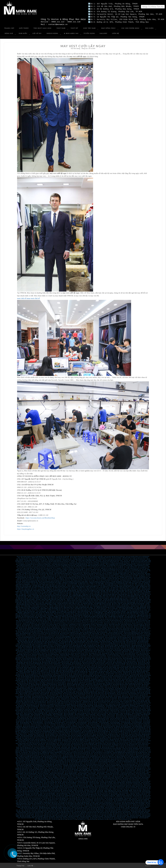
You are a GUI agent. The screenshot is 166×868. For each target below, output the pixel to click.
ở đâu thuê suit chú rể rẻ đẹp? (40, 777)
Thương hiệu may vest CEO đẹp (130, 673)
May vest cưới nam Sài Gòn (134, 717)
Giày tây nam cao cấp (62, 676)
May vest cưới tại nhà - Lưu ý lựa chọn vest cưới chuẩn (58, 556)
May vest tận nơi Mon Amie (115, 624)
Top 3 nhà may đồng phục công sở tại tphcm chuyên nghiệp (75, 581)
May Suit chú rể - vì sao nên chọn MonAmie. (126, 771)
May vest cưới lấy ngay (97, 659)
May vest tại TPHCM (32, 686)
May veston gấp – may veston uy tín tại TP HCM (134, 798)
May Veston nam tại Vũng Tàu (133, 814)
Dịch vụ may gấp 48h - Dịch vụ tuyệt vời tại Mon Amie (126, 567)
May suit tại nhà (24, 686)
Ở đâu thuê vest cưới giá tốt (25, 759)
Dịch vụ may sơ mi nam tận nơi (103, 622)
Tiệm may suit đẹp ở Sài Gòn (35, 752)
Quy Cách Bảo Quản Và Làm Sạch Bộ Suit (116, 565)
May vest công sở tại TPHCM (30, 667)
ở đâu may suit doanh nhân (64, 653)
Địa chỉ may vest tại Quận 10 (60, 682)
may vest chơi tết (108, 650)
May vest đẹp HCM (59, 710)
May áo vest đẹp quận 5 (58, 714)
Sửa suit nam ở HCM (122, 699)
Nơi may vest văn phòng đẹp (82, 649)
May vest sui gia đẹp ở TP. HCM (123, 756)
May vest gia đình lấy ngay (27, 642)
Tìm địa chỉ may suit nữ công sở (113, 773)
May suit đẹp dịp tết (72, 650)
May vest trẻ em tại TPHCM (131, 788)
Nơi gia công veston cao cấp (33, 705)
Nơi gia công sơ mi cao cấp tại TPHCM (117, 704)
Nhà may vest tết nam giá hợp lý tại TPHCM (31, 658)
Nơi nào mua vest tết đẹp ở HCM (115, 628)
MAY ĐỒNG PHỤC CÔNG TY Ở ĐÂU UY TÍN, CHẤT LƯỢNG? (91, 584)
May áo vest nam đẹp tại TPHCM (140, 701)
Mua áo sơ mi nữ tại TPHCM (54, 791)
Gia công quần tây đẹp (81, 704)
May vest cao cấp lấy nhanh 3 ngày (64, 667)
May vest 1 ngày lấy (131, 646)
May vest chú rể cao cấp (25, 661)
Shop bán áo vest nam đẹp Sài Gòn (70, 721)
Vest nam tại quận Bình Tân (107, 818)
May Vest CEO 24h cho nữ (137, 623)
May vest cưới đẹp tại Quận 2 (71, 773)
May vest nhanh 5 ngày (77, 640)
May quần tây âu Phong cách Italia (133, 782)
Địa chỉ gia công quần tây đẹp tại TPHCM (130, 750)
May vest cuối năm (88, 659)
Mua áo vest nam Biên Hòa (88, 731)
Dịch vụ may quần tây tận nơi (43, 622)
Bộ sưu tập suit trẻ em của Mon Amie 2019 (115, 683)
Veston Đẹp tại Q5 (78, 808)
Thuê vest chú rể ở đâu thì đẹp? (91, 789)
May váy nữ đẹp (103, 784)
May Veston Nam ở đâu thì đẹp (62, 764)
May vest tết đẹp (96, 633)
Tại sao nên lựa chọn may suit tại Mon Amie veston (51, 755)
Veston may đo (113, 671)
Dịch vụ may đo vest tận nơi (52, 624)
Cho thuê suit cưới (66, 666)
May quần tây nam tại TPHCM (77, 680)
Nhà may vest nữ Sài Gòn (103, 739)
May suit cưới (109, 662)
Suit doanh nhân (129, 738)
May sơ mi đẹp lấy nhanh (27, 646)
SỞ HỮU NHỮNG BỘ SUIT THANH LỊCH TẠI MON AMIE (31, 614)
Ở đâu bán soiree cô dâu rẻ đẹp (132, 776)
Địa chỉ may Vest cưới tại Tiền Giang (129, 765)
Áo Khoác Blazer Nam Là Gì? (112, 806)
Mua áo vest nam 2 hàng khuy (38, 746)
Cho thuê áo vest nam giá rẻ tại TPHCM (35, 812)
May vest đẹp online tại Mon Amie (54, 628)
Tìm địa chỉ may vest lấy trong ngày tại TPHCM (133, 633)
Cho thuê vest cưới (47, 678)
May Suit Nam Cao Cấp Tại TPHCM (39, 781)
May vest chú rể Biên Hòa (114, 733)
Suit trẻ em (126, 777)
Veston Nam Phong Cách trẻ (133, 816)
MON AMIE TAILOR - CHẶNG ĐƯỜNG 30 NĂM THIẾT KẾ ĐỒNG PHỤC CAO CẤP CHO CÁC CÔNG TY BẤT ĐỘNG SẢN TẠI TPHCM (59, 608)
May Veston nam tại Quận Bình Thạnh (77, 815)
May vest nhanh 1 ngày (53, 670)
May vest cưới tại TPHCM (68, 659)
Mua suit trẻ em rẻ (63, 777)
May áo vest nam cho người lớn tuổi (76, 735)
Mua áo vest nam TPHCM (65, 743)
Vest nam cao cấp (140, 692)
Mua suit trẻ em (71, 777)
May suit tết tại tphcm (117, 650)
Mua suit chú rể (119, 778)
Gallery (103, 33)
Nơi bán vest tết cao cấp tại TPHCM (97, 629)
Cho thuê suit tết (79, 652)
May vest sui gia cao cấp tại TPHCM (103, 631)
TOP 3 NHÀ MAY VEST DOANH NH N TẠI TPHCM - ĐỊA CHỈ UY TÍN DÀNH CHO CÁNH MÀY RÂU (83, 618)
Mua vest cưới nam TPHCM (42, 738)
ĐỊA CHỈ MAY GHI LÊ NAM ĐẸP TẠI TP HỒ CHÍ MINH (39, 803)
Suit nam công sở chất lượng (62, 774)
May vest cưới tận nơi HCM (43, 686)
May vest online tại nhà (143, 620)
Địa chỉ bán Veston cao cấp (24, 761)
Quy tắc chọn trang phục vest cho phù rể (84, 568)
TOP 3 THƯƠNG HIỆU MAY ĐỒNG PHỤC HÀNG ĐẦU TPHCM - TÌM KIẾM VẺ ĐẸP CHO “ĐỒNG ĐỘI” (102, 616)
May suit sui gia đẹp (26, 778)
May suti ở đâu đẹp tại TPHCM (26, 737)
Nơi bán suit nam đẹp (124, 780)
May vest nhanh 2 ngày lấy (112, 640)
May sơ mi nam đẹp (45, 692)
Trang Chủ (9, 28)
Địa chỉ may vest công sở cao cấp (28, 665)
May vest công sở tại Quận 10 (86, 682)
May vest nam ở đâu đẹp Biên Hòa (50, 730)
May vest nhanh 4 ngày (88, 640)
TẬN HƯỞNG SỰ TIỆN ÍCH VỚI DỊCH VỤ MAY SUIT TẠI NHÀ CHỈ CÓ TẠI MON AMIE (65, 605)
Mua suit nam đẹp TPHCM (93, 738)
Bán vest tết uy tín (85, 629)
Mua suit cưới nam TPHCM (95, 716)
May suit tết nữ (54, 662)
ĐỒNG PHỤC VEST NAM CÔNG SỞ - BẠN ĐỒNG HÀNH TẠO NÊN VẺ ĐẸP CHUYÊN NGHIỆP (71, 597)
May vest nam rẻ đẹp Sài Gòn (37, 723)
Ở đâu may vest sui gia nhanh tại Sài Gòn (112, 635)
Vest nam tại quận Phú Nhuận (83, 818)
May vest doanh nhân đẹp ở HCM (70, 671)
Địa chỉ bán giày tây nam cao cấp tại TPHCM (30, 676)
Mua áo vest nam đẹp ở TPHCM (30, 744)
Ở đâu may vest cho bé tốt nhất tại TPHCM (31, 632)
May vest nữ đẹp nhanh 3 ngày (79, 667)
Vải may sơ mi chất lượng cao (134, 706)
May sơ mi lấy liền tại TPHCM (39, 646)
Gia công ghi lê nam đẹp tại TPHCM (48, 751)
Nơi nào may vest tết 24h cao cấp (52, 633)
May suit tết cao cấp (44, 652)
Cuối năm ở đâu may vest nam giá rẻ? (82, 665)
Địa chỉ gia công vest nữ (138, 703)
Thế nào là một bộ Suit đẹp (75, 794)
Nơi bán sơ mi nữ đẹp (68, 790)
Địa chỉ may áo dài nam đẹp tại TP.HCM (58, 806)
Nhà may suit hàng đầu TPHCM (134, 716)
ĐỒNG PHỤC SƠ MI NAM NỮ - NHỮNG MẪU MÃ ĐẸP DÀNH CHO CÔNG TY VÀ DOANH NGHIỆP (117, 598)
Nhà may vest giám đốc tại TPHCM (60, 675)
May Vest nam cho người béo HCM (57, 720)
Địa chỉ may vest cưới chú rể (80, 746)
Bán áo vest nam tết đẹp (141, 628)
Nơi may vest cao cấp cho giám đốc (124, 678)
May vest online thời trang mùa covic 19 (116, 620)
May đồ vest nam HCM (84, 718)
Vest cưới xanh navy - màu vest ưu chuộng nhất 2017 (40, 771)
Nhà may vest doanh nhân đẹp (46, 675)
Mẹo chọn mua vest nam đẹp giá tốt (48, 793)
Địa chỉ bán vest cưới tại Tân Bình (36, 769)
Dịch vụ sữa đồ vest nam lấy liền (114, 703)
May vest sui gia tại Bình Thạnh (110, 639)
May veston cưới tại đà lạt (82, 767)
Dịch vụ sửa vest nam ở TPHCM (102, 697)
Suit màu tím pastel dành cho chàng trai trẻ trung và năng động (38, 563)
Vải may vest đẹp (127, 708)
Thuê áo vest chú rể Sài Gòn (84, 712)
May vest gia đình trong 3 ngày (27, 641)
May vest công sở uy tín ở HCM (139, 666)
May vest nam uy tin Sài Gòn (94, 723)
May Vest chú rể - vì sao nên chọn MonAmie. (104, 801)
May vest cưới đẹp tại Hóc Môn (115, 768)
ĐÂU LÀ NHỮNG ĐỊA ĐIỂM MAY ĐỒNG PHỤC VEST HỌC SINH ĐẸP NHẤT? (85, 595)
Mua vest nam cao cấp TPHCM (39, 743)
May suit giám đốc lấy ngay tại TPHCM (132, 649)
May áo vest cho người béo (101, 737)
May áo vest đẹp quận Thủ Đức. (41, 713)
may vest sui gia (94, 808)
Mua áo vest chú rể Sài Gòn (109, 717)
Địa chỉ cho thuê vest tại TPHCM (103, 701)
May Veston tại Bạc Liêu (74, 764)
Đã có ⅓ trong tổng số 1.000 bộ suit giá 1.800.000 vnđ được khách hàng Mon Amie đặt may (50, 561)
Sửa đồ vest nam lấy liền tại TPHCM (125, 697)
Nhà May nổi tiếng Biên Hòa (36, 733)
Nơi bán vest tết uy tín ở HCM (129, 628)
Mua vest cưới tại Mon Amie (43, 760)
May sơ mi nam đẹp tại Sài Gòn (138, 740)
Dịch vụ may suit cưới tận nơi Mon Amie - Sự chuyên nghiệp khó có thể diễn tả (87, 556)
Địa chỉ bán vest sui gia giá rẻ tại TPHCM (44, 645)
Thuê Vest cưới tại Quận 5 (103, 763)
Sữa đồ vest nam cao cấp (88, 703)
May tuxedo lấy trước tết (142, 661)
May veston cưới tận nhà (36, 684)
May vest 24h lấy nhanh (38, 648)
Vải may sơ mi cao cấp (25, 708)
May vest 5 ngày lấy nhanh (89, 646)
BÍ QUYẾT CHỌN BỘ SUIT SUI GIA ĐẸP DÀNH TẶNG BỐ (56, 591)
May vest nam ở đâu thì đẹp (135, 734)
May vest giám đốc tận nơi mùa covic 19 (91, 619)
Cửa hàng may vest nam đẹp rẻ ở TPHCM (133, 720)
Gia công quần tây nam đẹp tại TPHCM (56, 704)
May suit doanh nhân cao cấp (25, 743)
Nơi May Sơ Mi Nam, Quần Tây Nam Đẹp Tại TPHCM (82, 793)
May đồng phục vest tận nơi (102, 624)
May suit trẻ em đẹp (119, 777)
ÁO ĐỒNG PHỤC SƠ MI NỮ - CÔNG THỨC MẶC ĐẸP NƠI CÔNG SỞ (101, 601)
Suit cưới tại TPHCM (116, 656)
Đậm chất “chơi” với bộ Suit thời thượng (92, 577)
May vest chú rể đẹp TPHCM (114, 737)
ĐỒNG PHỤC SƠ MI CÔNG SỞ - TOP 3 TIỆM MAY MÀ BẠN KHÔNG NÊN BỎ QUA (67, 601)
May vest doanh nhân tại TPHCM (129, 679)
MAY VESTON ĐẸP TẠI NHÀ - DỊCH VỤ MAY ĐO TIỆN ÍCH (34, 616)
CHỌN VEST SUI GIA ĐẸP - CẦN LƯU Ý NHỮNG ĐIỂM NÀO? (90, 612)
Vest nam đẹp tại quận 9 (71, 722)
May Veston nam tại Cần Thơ (92, 814)
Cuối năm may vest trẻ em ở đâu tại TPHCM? (135, 665)
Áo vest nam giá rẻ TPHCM (140, 697)
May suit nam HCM (72, 716)
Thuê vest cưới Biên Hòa (114, 730)
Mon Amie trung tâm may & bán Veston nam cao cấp (59, 761)
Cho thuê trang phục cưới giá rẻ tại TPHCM (63, 645)
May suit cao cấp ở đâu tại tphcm (52, 654)
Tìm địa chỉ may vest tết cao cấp (88, 631)
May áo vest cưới (121, 712)
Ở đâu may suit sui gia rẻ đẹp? (118, 776)
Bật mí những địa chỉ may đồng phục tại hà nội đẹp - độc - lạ (45, 577)
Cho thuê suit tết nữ (42, 666)
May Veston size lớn (39, 814)
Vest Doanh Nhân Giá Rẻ (83, 782)
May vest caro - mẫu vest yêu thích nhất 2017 (59, 797)
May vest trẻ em (69, 691)
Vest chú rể (77, 654)
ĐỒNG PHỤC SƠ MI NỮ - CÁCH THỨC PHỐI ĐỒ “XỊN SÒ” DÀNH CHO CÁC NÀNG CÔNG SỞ (38, 598)
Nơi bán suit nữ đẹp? (114, 780)
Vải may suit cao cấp (78, 708)
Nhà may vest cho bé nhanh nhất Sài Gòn (95, 637)
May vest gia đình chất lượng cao (51, 642)
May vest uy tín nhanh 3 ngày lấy (109, 667)
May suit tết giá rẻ (28, 652)
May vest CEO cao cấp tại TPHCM (25, 678)
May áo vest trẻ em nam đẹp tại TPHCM (106, 808)
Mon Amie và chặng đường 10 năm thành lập (65, 565)
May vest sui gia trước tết (33, 639)
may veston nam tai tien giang (106, 814)
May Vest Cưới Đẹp (38, 802)
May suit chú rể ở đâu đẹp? (56, 780)
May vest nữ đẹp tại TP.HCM (83, 756)
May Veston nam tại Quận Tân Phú (27, 815)
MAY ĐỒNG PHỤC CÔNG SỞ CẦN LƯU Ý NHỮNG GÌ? (65, 588)
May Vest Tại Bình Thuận (66, 814)
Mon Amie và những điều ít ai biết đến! (96, 564)
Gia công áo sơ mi (99, 751)
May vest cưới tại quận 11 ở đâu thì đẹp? (88, 772)
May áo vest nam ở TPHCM (103, 735)
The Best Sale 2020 (43, 28)
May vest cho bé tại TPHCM (38, 633)
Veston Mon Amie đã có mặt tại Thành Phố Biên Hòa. (112, 723)
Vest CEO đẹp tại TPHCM (25, 673)
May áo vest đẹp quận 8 (25, 714)
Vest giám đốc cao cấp (79, 670)
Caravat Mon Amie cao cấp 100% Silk (60, 563)
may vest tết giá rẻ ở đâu (99, 650)
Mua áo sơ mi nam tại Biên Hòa (78, 727)
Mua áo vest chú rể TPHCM (64, 737)
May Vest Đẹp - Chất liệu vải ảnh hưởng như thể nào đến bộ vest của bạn (113, 791)
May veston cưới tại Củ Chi (50, 769)
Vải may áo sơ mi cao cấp (60, 706)
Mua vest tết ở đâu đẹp (102, 628)
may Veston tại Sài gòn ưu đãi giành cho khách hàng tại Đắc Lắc (102, 767)
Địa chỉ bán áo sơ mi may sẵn (44, 691)
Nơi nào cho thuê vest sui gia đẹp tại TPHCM (136, 636)
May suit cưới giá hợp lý (77, 663)
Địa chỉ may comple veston (76, 701)
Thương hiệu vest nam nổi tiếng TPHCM (76, 688)
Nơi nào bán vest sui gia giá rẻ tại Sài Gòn (45, 637)
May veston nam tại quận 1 (98, 816)
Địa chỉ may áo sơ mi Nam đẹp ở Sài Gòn (68, 802)
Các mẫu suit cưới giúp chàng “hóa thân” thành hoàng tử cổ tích (74, 567)
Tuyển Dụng (89, 33)
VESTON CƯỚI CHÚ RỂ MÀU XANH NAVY (83, 771)
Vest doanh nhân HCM (25, 718)
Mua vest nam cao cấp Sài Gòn (85, 721)
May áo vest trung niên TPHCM (63, 744)
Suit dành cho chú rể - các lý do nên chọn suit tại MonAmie (36, 797)
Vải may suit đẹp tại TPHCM (59, 708)
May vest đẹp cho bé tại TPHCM (78, 642)
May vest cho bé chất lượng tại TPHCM (56, 644)
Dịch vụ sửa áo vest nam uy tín (104, 700)
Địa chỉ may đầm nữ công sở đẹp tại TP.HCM (75, 804)
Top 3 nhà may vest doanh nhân (144, 618)
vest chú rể (22, 298)
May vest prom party (101, 683)
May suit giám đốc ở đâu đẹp (108, 653)
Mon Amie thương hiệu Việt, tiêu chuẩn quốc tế (125, 755)
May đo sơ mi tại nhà (73, 625)
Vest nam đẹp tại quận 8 (82, 722)
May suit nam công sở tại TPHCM (120, 774)
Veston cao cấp (108, 687)
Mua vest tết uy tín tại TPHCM (74, 629)
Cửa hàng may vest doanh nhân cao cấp (68, 673)
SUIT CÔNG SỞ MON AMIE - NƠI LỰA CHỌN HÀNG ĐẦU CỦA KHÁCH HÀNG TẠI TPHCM (51, 586)
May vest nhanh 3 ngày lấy (100, 640)
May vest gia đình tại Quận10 (67, 641)
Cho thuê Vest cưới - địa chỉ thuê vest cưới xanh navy (31, 798)
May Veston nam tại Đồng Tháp (79, 814)
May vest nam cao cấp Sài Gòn (68, 723)
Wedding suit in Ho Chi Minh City (63, 709)
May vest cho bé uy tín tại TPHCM (93, 642)
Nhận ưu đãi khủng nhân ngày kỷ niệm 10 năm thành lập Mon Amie (68, 573)
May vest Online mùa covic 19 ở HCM (27, 620)
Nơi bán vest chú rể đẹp (118, 789)
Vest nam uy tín (46, 725)
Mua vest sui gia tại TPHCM (111, 637)
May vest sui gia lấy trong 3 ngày (139, 639)
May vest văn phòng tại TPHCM (107, 649)
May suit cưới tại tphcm (118, 662)
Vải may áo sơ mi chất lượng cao (32, 706)
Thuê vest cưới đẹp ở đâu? (31, 760)
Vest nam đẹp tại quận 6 (104, 722)
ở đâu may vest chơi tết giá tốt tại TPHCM (46, 657)
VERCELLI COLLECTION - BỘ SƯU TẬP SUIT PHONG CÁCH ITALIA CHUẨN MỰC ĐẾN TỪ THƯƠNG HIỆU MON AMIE (93, 585)
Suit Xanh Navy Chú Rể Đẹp (106, 782)
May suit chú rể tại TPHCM (88, 663)
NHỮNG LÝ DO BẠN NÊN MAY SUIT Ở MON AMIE (50, 618)
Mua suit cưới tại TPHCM (117, 658)
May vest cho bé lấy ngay (26, 644)
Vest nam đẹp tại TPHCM (58, 786)
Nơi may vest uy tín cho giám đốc (140, 678)
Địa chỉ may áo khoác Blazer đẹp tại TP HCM (56, 804)
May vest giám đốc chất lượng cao (66, 670)
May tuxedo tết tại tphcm (91, 661)
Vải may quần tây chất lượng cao (98, 706)
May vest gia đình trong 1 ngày (41, 641)
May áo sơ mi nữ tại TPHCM (135, 743)
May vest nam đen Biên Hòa (47, 727)
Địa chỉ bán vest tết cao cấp (112, 629)
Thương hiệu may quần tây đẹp (39, 689)
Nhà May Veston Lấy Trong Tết (26, 716)
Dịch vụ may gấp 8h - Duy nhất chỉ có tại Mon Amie (64, 568)
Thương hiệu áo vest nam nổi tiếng (68, 699)
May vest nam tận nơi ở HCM (56, 686)
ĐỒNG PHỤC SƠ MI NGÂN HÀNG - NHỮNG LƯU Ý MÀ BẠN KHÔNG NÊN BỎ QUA (77, 598)
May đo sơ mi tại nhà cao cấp (48, 625)
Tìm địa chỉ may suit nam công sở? (128, 773)
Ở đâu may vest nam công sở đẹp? (51, 788)
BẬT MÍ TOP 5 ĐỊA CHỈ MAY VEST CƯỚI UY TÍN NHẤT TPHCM (134, 614)
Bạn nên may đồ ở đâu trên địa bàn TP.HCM (52, 756)
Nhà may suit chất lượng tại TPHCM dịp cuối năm (51, 658)
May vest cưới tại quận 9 (115, 772)
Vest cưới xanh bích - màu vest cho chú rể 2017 (95, 799)
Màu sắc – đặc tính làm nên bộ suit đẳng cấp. (67, 782)
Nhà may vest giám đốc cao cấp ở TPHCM (51, 674)
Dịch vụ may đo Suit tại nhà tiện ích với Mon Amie (35, 574)
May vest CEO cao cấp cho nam (124, 623)
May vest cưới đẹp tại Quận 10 (51, 759)
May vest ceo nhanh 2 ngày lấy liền (67, 669)
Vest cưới (122, 669)
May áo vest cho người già (78, 739)
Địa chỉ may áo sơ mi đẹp (110, 692)
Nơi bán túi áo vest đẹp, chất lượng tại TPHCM (132, 748)
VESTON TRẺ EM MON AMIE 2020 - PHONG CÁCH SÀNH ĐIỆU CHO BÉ (132, 601)
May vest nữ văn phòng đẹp (41, 649)
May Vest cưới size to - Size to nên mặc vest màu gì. (68, 769)
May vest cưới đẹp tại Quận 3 (37, 759)
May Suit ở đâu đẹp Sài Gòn (75, 717)
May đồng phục (93, 819)
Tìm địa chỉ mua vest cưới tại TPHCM (127, 654)
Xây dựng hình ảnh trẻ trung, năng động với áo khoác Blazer (35, 580)
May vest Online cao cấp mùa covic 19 (98, 620)
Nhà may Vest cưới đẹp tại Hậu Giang (113, 765)
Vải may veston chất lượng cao (90, 708)
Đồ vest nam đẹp (113, 697)
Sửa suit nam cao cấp (29, 701)
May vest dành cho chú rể (42, 671)
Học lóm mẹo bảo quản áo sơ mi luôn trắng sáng (101, 752)
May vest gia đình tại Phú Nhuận (119, 641)
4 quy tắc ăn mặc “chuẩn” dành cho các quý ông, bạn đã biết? (120, 578)
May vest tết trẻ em (137, 658)
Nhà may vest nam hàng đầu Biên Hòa (44, 731)
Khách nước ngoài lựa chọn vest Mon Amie (134, 683)
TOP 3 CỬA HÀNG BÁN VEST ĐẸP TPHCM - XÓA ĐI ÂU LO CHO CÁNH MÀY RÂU (109, 615)
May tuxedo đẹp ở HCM (90, 696)
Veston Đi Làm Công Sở (94, 782)
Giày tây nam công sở (133, 676)
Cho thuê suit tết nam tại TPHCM (54, 666)
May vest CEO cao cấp (79, 678)
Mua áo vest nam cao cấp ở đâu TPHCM (128, 742)
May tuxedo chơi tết (28, 662)
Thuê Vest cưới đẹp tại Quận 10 (90, 763)
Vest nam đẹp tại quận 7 (93, 722)
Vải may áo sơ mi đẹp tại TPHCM (47, 706)
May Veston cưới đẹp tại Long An (55, 768)
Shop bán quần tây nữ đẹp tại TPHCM (26, 791)
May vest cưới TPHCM (50, 735)
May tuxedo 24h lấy (46, 662)
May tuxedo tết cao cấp (121, 661)
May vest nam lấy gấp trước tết (62, 757)
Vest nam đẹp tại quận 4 (126, 722)
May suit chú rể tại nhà (100, 663)
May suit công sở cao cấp (132, 663)
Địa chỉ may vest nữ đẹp (143, 788)
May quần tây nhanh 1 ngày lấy (111, 645)
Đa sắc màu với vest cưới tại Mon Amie (128, 746)
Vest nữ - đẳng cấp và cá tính (110, 790)
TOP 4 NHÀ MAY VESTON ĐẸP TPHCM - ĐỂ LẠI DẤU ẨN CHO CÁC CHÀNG (131, 610)
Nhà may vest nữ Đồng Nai (72, 726)
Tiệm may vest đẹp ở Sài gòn (27, 735)
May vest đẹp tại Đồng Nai (39, 767)
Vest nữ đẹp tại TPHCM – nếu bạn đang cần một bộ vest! (39, 786)
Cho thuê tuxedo (34, 666)
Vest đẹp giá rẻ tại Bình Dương (137, 811)
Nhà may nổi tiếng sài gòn (89, 743)
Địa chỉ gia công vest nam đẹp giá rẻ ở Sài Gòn (81, 748)
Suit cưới (109, 656)
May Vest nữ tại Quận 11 (124, 793)
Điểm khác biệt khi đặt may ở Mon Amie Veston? (113, 560)
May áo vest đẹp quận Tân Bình (84, 713)
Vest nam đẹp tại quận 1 (25, 723)
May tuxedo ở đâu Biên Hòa (55, 729)
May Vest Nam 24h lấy (26, 807)
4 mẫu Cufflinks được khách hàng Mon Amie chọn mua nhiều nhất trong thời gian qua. (69, 564)
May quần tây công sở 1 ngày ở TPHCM (96, 645)
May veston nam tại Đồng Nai (42, 818)
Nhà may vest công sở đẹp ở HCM (99, 665)
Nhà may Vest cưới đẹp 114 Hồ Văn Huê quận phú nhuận (37, 763)
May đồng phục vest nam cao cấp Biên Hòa (31, 727)
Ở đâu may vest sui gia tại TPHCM (95, 635)
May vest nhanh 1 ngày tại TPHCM (40, 670)
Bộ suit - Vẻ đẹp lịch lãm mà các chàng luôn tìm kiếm (44, 565)
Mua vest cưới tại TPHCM (68, 658)
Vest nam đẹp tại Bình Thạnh (26, 722)
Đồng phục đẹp (70, 683)
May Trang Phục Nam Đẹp (81, 791)
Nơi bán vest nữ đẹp (137, 790)
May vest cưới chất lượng (130, 759)
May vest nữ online (138, 627)
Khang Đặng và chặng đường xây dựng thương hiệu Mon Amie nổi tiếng (84, 563)
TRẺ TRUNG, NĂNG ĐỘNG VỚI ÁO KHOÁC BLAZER (39, 597)
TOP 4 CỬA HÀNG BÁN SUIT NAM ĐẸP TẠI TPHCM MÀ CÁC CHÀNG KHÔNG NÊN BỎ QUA (110, 606)
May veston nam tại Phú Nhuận (58, 772)
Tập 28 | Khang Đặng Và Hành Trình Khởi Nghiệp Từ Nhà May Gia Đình (121, 564)
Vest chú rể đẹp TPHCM (126, 735)
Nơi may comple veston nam (40, 701)
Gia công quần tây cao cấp (70, 704)
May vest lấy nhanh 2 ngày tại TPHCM (137, 667)
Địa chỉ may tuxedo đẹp (76, 744)
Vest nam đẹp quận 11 (49, 722)
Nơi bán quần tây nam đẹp (57, 790)
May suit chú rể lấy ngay (120, 663)
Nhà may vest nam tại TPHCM (98, 688)
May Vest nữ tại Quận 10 (135, 793)
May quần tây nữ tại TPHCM (105, 738)
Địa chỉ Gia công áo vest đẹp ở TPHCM (31, 751)
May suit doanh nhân (141, 679)
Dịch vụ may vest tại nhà (114, 625)
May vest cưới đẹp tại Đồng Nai (83, 768)
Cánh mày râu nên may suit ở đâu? (107, 755)
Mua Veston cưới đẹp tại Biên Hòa (50, 733)
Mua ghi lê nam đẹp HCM (135, 739)
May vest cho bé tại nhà (131, 642)
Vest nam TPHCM (27, 697)
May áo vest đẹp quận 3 (80, 714)
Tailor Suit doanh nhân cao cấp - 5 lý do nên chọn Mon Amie (59, 574)
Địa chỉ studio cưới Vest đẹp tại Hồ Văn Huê (59, 763)
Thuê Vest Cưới (73, 810)
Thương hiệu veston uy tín (94, 674)
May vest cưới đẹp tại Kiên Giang (128, 764)
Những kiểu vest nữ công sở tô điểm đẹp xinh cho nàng (136, 571)
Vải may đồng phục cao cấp (142, 705)
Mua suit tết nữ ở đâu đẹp (90, 658)
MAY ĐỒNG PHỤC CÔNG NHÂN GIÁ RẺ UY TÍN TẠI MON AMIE (124, 588)
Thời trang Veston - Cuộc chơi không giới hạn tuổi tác (61, 754)
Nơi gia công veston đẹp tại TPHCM (62, 705)
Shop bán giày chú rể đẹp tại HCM (93, 804)
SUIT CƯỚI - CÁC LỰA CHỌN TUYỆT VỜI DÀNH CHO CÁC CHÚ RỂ (53, 594)
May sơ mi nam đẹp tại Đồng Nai (58, 726)
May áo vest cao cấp (130, 712)
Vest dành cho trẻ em (37, 799)
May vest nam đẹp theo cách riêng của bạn (103, 785)
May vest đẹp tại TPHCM (29, 695)
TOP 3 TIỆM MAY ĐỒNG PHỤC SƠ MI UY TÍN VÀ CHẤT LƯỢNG (106, 597)
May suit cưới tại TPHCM (101, 743)
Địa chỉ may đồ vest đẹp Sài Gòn (91, 710)
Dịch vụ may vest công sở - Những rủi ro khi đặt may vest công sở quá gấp (67, 569)
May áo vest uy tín (111, 714)
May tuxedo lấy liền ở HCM (134, 693)
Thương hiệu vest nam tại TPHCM (107, 740)
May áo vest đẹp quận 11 (126, 713)
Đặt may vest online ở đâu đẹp (25, 628)
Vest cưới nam (94, 700)
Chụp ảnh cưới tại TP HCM (114, 819)
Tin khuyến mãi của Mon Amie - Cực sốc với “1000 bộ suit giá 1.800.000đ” (38, 573)
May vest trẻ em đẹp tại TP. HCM (109, 756)
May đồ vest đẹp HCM (72, 712)
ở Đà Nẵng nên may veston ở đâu (40, 768)
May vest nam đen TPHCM (76, 737)
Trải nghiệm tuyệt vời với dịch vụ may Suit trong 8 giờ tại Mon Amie (134, 577)
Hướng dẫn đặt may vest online (39, 628)
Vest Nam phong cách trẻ (68, 808)
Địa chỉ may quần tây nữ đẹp (26, 689)
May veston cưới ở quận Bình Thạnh (43, 772)
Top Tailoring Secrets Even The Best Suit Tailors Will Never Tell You (85, 709)
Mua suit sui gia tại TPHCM (135, 777)
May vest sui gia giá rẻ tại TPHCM (116, 632)
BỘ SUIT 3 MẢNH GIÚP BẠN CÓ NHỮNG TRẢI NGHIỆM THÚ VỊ (85, 586)
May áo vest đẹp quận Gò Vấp (70, 713)
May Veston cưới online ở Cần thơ (55, 765)
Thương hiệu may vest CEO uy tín (80, 674)
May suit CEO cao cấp (134, 675)
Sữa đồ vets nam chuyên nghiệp (54, 703)
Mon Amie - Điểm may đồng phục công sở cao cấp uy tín (43, 584)
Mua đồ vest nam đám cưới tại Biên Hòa (122, 727)
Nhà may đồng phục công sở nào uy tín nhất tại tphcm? (108, 574)
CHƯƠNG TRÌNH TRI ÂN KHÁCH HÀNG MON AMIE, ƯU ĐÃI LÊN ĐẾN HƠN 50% (64, 619)
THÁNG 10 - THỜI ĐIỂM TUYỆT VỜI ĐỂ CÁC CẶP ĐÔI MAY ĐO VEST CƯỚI (64, 616)
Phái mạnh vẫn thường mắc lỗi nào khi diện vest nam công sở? (110, 571)
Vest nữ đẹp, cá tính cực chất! (90, 790)
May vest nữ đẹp (58, 808)
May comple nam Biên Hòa (76, 730)
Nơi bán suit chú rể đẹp (84, 778)
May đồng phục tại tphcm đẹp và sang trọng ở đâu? (131, 580)
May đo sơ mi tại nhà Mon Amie (61, 625)
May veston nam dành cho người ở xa (52, 814)
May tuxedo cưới (103, 695)
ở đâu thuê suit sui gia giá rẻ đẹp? (104, 776)
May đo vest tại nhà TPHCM (69, 686)
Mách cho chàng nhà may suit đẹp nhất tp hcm (46, 578)
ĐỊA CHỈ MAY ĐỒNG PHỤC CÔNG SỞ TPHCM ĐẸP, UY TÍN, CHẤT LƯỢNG (121, 584)
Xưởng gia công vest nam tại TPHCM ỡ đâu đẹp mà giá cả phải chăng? (106, 748)
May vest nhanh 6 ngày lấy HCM (76, 646)
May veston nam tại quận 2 (86, 816)
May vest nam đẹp (141, 673)
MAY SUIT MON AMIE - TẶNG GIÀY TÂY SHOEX (54, 614)
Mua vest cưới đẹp (62, 759)
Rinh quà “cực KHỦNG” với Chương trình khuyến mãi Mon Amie (116, 573)
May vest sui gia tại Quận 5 (83, 639)
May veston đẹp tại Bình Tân (141, 768)
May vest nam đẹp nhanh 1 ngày (132, 669)
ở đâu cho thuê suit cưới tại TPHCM (99, 657)
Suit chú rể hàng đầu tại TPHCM (70, 780)
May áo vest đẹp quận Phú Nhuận (56, 713)
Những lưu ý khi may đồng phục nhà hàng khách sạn (84, 574)
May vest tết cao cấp (87, 633)
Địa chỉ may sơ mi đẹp (136, 733)
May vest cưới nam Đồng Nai (29, 726)
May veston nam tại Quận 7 (119, 680)
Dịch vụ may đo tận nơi (64, 624)
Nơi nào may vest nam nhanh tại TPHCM (46, 636)
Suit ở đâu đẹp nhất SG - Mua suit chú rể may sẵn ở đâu (45, 782)
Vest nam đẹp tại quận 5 (115, 722)
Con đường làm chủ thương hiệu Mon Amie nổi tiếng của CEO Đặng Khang (34, 564)
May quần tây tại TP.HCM (95, 756)
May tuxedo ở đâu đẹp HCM (53, 695)
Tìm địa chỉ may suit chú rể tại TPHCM (78, 656)
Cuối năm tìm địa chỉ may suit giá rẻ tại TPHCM (63, 665)
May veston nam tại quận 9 (136, 815)
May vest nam (126, 789)
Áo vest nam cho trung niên (64, 697)
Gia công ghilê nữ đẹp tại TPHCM (63, 751)
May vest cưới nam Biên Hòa (91, 727)
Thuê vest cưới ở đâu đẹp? (73, 682)
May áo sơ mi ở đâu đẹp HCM (116, 691)
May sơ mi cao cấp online (83, 627)
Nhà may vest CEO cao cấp (66, 674)
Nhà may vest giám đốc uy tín (137, 674)
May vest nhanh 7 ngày (56, 640)
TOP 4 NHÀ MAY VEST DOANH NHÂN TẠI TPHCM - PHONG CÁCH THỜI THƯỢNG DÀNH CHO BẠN (92, 610)
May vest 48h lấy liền (28, 648)
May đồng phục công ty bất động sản (55, 689)
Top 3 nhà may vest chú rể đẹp (40, 619)
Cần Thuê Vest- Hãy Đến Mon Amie (96, 810)
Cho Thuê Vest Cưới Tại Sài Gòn (137, 806)
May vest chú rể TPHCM (115, 735)
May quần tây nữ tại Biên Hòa (142, 729)
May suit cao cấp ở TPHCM (27, 717)
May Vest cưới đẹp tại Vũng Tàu (26, 767)
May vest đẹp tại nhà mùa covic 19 (127, 619)
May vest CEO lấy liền (93, 671)
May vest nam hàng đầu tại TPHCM (96, 687)
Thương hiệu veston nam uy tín (89, 701)
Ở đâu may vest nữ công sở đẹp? (36, 788)
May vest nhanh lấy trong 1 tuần (34, 640)
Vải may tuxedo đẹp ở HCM (38, 696)
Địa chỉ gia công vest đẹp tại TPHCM (29, 704)
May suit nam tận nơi (98, 684)
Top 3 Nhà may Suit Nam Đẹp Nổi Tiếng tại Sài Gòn (32, 764)
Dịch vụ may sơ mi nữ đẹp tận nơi (89, 622)
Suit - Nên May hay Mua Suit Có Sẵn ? (75, 806)
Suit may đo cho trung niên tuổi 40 (118, 754)
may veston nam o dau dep (50, 812)
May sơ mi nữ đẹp (24, 693)
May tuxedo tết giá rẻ (102, 661)
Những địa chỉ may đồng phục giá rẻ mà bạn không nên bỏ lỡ (75, 582)
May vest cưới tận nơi (104, 686)
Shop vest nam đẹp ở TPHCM (91, 739)
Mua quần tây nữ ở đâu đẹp (35, 784)
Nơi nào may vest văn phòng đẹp (128, 648)
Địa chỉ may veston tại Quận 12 (72, 772)
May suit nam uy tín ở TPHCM (52, 717)
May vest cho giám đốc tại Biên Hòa (106, 727)
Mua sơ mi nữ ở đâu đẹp (60, 784)
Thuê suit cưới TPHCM (48, 716)
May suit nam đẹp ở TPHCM (39, 717)
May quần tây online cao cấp (34, 627)
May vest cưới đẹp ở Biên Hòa (69, 768)
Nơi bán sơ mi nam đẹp (78, 790)
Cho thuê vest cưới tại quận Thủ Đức (39, 811)
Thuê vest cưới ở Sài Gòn (115, 718)
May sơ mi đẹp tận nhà (83, 625)
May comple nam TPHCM (65, 734)
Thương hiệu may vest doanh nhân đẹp (114, 673)
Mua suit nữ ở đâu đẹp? (134, 780)
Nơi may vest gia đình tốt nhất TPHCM (63, 637)
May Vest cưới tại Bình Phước (70, 767)
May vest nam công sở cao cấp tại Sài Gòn (34, 721)
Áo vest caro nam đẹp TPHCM (119, 738)
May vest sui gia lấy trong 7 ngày (124, 639)
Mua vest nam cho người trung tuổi (53, 739)
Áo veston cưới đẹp (140, 700)
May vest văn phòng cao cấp (69, 649)
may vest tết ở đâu (89, 650)
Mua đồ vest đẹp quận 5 (125, 710)
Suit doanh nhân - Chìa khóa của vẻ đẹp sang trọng (81, 561)
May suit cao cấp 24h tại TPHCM (67, 654)
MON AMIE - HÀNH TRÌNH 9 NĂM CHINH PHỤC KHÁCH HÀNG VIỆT (51, 599)
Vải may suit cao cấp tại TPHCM (46, 708)
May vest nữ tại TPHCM (128, 682)
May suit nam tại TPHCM (36, 688)
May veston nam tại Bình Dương (56, 818)
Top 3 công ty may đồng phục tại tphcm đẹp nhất (79, 576)
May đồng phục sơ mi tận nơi (76, 624)
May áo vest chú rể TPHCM (51, 737)
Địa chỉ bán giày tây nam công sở (120, 676)
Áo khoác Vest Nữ (100, 802)
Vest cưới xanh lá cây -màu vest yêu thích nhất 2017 (117, 799)
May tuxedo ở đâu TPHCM (39, 737)
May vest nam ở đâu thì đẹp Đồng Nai (120, 725)
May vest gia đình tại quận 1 (26, 633)
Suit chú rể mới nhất (92, 780)
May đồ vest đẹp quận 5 (136, 710)
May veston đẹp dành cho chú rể (100, 675)
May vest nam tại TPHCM (40, 695)
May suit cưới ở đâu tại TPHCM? (130, 662)
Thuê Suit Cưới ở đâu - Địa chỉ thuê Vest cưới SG (136, 794)
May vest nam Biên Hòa (139, 730)
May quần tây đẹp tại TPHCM (31, 691)
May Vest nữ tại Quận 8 (25, 794)
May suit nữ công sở (132, 774)
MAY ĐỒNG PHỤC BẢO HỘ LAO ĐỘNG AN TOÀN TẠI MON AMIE (91, 590)
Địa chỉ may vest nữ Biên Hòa (132, 731)
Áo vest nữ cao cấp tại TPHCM (36, 789)
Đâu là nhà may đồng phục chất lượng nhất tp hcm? (59, 580)
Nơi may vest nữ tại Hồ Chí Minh (31, 808)
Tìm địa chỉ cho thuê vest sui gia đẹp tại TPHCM (57, 635)
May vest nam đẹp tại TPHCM (53, 743)
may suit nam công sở (142, 774)
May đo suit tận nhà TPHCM (135, 684)
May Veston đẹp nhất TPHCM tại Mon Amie (80, 761)
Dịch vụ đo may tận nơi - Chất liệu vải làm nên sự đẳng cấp (33, 557)
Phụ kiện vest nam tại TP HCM (39, 804)
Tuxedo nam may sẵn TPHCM (66, 695)
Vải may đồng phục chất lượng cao (128, 705)
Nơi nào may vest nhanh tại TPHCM (29, 636)
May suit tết (52, 650)
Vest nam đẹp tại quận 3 (137, 722)
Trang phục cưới (134, 631)
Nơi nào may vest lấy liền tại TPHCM (83, 636)
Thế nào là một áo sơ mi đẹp (135, 791)
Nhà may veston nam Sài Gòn (63, 701)
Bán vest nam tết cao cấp (23, 631)
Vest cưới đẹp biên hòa (125, 733)
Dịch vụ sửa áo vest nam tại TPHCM (31, 700)
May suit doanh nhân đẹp (121, 716)
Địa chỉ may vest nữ (132, 687)
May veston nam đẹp (88, 675)
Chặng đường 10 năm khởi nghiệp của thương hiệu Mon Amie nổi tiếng (91, 565)
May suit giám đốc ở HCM (76, 679)
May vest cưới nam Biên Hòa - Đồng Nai (111, 726)
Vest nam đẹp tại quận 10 (60, 722)
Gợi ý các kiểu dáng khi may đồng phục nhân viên (99, 581)
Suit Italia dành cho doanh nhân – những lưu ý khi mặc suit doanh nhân (117, 795)
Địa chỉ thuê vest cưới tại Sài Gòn (116, 757)
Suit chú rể (123, 656)
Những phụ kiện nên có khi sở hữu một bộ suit (56, 683)
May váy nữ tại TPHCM (114, 739)
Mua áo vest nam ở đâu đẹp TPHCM (89, 744)
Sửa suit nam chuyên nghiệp (129, 700)
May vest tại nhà (124, 625)
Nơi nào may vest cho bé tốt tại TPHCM (99, 636)
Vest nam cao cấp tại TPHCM (58, 678)
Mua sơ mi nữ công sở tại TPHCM (71, 786)
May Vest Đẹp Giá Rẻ (92, 791)
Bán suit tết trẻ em (102, 652)
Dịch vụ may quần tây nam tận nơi (29, 622)
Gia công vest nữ (142, 751)
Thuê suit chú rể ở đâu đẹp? (60, 778)
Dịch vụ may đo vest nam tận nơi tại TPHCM (77, 623)
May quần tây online (56, 627)
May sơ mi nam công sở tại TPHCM (117, 786)
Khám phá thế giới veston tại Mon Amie (100, 757)
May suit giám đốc (86, 679)
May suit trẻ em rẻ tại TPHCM (96, 777)
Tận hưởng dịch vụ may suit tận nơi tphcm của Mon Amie (60, 559)
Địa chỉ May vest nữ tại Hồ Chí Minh (46, 808)
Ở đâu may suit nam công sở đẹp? (91, 774)
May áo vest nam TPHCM (82, 699)
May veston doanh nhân (51, 679)
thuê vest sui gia (86, 808)
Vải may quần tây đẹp (122, 706)
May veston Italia (137, 738)
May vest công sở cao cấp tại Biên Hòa (73, 731)
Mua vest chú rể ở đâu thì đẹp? (105, 789)
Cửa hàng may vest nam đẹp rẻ (34, 742)
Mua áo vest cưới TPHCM (137, 735)
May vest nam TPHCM (86, 717)
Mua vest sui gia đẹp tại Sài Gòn (124, 637)
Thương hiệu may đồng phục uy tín (84, 689)
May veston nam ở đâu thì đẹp (62, 810)
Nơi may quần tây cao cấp (120, 688)
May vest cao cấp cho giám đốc (80, 738)
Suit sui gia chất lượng (43, 778)
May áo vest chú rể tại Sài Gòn (97, 712)
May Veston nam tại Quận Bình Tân (93, 815)
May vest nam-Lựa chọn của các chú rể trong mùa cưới (78, 752)
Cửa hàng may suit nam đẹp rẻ (108, 716)
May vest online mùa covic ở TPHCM (43, 620)
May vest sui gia (52, 671)
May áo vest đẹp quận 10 (137, 713)
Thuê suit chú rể (25, 780)
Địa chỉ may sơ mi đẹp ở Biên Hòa (127, 729)
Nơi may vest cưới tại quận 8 (127, 772)
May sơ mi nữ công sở (130, 786)
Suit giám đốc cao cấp (140, 652)
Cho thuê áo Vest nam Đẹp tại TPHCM (95, 811)
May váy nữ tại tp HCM (94, 784)
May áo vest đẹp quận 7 (36, 714)
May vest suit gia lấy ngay (137, 637)
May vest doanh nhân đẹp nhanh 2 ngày (50, 669)
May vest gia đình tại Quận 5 (80, 641)
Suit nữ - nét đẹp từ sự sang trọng (124, 781)
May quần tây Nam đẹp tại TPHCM (51, 802)
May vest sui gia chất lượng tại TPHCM (88, 632)
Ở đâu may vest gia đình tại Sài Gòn (129, 635)
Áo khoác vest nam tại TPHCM (123, 692)
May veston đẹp (90, 695)
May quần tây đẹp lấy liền (137, 645)
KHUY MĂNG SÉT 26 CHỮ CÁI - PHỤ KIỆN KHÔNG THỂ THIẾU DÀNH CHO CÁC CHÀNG (119, 586)
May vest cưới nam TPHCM (89, 737)
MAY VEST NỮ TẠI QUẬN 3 (50, 794)
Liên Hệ (116, 33)
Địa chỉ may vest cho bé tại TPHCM (27, 645)
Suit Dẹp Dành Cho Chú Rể (110, 802)
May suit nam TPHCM (62, 738)
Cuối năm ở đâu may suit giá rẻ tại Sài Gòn (116, 665)
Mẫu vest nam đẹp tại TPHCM (38, 697)
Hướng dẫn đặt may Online (44, 807)
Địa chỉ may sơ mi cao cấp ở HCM (131, 691)
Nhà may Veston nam (26, 811)
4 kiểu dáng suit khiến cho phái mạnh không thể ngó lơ (78, 572)
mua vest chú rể (33, 298)
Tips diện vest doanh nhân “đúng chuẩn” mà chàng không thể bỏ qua (51, 572)
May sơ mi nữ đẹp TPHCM (69, 692)
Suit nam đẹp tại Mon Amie (111, 781)
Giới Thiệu (24, 28)
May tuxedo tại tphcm (131, 661)
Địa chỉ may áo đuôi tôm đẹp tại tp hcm (124, 804)
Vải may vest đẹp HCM (102, 708)
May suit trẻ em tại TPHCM (108, 777)
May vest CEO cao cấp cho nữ (110, 623)
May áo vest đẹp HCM (29, 713)
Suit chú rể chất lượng (82, 780)
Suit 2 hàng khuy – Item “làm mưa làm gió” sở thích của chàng (70, 578)
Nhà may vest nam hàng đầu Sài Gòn (101, 720)
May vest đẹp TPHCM (68, 710)
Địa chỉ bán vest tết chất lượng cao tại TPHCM (47, 629)
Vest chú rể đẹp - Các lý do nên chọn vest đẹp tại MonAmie (81, 801)
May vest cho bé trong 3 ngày (119, 642)
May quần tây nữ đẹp (138, 784)
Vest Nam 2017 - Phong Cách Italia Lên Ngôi (132, 810)
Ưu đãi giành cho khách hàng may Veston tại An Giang (74, 765)
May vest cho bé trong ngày (106, 642)
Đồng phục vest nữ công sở (25, 696)
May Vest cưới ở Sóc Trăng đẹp (113, 764)
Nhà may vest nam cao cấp (124, 721)
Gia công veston (25, 752)
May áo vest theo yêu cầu (140, 712)
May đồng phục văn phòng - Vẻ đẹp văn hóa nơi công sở (83, 580)
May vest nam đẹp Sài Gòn (81, 723)
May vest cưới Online (141, 759)
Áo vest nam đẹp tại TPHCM (82, 687)
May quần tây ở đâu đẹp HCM (70, 689)
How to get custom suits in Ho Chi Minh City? (137, 709)
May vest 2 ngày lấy (122, 646)
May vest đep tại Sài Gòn (49, 710)
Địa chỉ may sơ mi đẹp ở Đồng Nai (43, 726)
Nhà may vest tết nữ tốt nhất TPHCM (130, 657)
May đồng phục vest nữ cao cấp (119, 744)
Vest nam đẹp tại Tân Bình (137, 721)
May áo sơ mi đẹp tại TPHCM (126, 701)
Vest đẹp (39, 810)
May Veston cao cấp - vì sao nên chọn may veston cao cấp (72, 799)
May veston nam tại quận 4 (62, 816)
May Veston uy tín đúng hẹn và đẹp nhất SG (127, 760)
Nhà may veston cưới (52, 701)
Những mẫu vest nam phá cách (44, 819)
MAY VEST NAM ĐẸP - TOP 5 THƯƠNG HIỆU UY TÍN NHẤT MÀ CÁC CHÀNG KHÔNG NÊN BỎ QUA (69, 611)
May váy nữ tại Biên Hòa (103, 730)
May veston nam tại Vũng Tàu (69, 818)
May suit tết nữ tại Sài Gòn (76, 662)
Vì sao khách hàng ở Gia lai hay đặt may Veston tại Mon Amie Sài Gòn (131, 767)
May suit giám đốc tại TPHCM (95, 653)
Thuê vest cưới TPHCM (67, 739)
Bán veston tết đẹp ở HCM (124, 629)
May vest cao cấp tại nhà (133, 625)
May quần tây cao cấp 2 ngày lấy (80, 645)
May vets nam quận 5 (39, 687)
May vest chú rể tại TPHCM (130, 659)
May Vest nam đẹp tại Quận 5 (31, 773)
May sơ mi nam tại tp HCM (36, 785)
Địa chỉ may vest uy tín (29, 710)
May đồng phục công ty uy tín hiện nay (99, 679)
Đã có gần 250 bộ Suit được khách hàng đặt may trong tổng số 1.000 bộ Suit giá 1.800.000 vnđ (39, 567)
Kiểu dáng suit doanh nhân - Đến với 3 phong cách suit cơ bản (104, 572)
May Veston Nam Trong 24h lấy (101, 793)
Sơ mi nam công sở (24, 788)
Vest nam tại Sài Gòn (110, 688)
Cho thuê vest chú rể (25, 666)
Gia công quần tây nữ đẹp (120, 751)
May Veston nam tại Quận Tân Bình (109, 815)
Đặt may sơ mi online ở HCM (95, 627)
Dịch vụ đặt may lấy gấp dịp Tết (48, 757)
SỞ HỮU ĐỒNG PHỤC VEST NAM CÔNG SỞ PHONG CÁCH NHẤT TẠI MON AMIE (50, 595)
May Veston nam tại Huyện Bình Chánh (43, 815)
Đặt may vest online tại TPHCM (68, 628)
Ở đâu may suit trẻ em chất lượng (65, 776)
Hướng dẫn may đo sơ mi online (108, 627)
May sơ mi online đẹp (121, 627)
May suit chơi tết (80, 650)
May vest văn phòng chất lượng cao (55, 649)
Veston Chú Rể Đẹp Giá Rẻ (119, 782)
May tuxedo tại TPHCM (134, 695)
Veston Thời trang (134, 808)
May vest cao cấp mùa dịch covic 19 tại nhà (109, 619)
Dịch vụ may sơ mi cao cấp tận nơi (57, 622)
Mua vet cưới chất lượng (94, 759)
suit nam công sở (23, 776)
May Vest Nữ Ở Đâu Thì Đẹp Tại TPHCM (122, 801)
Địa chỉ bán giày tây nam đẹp (73, 676)
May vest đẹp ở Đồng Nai (126, 726)
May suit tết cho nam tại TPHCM (89, 662)
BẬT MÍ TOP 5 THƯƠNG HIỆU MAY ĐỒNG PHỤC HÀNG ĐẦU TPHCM (105, 614)
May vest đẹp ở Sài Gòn (39, 735)
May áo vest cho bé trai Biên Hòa (29, 729)
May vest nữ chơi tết (25, 659)
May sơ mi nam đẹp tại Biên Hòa (139, 727)
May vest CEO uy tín (38, 678)
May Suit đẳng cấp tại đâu (49, 764)
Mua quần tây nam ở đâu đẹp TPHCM (36, 734)
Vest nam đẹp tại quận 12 (38, 722)
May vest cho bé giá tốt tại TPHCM (40, 644)
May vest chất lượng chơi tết (43, 650)
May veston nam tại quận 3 (74, 816)
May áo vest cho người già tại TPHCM (129, 718)
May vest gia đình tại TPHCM (54, 641)
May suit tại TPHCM (64, 717)
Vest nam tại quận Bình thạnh (132, 818)
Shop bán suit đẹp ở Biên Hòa (64, 733)
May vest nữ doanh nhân (83, 673)
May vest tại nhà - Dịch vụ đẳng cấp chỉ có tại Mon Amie (134, 559)
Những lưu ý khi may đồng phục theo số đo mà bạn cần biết (115, 569)
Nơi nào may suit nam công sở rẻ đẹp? (47, 774)
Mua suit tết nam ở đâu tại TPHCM (103, 658)
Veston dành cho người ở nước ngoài (26, 814)
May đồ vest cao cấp (62, 712)
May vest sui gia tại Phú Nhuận (96, 639)
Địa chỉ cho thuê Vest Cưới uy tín (116, 763)
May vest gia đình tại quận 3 (93, 641)
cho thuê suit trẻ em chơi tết (69, 652)
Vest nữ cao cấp (79, 692)
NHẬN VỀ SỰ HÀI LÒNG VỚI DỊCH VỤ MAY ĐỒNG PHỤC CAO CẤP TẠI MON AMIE (86, 589)
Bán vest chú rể (99, 666)
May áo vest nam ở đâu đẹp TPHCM (58, 718)
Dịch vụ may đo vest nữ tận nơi (60, 623)
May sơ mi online (129, 627)
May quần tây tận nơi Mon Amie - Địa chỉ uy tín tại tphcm (110, 557)
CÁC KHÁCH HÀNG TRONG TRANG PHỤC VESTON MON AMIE (121, 602)
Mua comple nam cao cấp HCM (84, 740)
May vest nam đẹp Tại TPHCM (108, 747)
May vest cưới (59, 659)
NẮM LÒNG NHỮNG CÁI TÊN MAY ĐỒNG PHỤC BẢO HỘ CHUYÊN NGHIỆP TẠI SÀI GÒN (126, 590)
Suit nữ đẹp (102, 781)
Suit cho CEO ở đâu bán (35, 653)
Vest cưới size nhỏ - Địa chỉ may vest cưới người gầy (54, 798)
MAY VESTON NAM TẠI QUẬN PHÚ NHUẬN (89, 760)
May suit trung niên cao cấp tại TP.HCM (134, 754)
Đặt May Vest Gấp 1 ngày (124, 806)
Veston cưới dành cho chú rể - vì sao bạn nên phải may (104, 771)
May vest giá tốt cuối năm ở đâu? (37, 659)
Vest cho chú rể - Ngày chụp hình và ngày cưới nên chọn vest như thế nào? (109, 568)
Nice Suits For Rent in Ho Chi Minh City (100, 713)
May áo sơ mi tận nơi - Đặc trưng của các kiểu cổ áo (58, 557)
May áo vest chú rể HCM (97, 717)
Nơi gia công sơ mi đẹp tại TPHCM (133, 704)
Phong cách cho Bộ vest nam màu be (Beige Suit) (95, 806)
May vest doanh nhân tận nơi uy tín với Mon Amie (115, 556)
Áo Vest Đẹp (137, 714)
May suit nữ (65, 781)
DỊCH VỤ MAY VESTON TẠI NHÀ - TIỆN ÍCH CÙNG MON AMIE (98, 605)
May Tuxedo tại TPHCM (68, 696)
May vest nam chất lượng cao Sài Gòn (52, 723)
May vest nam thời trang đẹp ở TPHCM (110, 746)
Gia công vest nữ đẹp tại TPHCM (63, 748)
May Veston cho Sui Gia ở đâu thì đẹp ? (31, 793)
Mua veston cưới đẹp (111, 743)
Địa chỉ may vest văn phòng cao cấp (76, 648)
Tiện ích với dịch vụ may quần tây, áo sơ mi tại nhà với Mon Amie (84, 557)
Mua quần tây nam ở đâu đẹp (48, 784)
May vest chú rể (120, 659)
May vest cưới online (79, 659)
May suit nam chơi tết (101, 662)
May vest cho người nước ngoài (74, 684)
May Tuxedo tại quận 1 (83, 773)
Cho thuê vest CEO (26, 624)
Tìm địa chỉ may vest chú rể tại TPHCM (29, 656)
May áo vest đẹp (120, 714)
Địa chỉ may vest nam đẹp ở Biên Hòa (102, 731)
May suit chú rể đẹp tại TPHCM (60, 716)
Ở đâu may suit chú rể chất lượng (50, 776)
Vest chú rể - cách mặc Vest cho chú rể (128, 769)
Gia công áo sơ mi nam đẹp (77, 751)
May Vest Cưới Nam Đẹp (137, 801)
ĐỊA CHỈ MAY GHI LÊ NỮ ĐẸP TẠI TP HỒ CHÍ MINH (63, 803)
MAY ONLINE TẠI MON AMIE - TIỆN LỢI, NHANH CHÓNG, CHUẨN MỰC (127, 591)
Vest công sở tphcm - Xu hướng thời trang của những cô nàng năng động (51, 571)
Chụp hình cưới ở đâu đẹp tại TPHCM (79, 807)
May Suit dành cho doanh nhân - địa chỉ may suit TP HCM (89, 795)
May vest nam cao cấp (96, 747)
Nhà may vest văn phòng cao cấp (27, 649)
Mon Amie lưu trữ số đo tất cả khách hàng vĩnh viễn (80, 757)
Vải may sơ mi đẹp (34, 708)
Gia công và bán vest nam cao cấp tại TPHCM (111, 750)
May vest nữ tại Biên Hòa (23, 733)
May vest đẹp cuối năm (50, 659)
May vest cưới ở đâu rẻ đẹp (68, 746)
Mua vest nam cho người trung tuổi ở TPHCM (100, 718)
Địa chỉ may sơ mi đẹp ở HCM (57, 692)
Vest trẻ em (26, 789)
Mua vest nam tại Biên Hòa (102, 733)
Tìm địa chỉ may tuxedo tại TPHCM (45, 656)
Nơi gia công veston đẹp (99, 705)
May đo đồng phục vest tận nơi (89, 624)
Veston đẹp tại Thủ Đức (53, 811)
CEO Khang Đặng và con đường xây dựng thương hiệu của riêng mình (115, 563)
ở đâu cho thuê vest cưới (85, 657)
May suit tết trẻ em (145, 649)
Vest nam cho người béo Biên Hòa (90, 730)
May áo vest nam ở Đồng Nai (84, 726)
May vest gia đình (134, 640)
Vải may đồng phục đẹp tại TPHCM (113, 705)
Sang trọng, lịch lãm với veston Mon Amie (113, 682)
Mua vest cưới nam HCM (36, 718)
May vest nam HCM (46, 718)
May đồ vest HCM (95, 740)
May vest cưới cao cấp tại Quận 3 (57, 773)
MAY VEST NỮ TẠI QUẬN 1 (62, 794)
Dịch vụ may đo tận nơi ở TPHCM (38, 624)
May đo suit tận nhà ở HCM (87, 684)
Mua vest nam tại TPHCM (76, 734)
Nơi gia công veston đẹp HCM (77, 705)
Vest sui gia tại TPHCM (91, 683)
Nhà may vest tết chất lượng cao (36, 631)
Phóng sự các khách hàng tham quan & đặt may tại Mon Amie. (106, 561)
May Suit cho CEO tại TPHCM (38, 654)
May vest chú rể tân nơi (25, 684)
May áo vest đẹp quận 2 (91, 714)
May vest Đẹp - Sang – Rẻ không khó (69, 747)
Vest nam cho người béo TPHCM (54, 740)
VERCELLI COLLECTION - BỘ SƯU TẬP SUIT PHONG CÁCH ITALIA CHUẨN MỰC (84, 599)
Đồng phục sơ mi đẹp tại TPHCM (27, 687)
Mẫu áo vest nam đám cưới (51, 697)
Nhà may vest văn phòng (94, 649)
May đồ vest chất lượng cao (39, 712)
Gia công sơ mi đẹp (22, 705)
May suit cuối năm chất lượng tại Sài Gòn (35, 663)
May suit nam (59, 671)
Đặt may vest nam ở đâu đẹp (30, 699)
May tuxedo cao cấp (37, 662)
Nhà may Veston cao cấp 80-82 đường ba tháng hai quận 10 (102, 761)
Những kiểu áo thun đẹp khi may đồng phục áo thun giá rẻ (133, 574)
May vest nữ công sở (127, 650)
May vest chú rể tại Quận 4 (43, 773)
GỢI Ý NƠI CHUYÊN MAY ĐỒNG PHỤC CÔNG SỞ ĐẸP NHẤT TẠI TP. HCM (117, 594)
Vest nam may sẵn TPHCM (136, 696)
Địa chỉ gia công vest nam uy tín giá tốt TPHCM (48, 750)
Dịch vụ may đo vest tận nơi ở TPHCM (95, 623)
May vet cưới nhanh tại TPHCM (118, 759)
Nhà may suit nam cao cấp (77, 743)
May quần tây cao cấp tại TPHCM (139, 689)
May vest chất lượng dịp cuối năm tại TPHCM (51, 661)
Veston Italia (70, 738)
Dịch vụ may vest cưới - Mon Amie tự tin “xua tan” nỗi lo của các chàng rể (35, 569)
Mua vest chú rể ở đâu (79, 658)
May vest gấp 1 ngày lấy (127, 790)
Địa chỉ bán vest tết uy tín (136, 629)
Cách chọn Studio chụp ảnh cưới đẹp (96, 807)
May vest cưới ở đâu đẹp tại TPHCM (28, 748)
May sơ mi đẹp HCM (45, 693)
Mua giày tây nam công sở (107, 676)
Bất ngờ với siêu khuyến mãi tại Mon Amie (92, 573)
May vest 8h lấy (87, 644)
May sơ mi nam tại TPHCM (61, 687)
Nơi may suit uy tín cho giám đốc (92, 678)
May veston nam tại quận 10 (110, 816)
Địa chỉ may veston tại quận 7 (140, 772)
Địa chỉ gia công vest (42, 704)
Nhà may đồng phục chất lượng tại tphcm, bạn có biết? (126, 576)
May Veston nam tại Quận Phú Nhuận (60, 815)
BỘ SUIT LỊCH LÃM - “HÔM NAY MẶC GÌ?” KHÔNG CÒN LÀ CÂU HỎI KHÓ (128, 605)
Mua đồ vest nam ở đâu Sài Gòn (117, 720)
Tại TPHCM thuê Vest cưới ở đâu (131, 763)
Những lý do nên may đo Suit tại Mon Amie (110, 577)
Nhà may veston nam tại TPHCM (76, 675)
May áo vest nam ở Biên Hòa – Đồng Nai (81, 725)
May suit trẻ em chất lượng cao (82, 777)
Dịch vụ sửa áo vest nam (117, 700)
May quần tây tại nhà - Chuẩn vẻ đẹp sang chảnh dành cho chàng (33, 559)
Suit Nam (93, 802)
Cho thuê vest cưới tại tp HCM (111, 811)
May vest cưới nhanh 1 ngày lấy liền (112, 669)
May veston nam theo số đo (103, 812)
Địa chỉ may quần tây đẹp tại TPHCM (100, 689)
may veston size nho (76, 812)
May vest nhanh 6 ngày (67, 640)
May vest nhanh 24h (46, 640)
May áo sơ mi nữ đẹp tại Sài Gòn (102, 691)
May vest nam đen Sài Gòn (122, 717)
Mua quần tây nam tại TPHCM (41, 791)
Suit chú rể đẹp (100, 780)
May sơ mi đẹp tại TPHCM (34, 680)
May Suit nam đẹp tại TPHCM (92, 781)
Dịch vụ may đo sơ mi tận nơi (117, 622)
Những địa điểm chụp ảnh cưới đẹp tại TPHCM (61, 807)
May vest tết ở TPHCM (65, 633)
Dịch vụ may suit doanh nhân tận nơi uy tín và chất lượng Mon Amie (31, 556)
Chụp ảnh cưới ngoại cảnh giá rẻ (132, 807)
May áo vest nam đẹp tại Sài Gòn (99, 721)
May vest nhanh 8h (95, 644)
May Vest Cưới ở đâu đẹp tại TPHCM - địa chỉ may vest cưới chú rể (96, 794)
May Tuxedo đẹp (109, 696)
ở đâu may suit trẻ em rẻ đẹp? (79, 776)
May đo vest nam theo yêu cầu (84, 747)
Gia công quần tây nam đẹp (132, 751)
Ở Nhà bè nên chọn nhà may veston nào (99, 768)
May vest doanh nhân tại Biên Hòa (78, 733)
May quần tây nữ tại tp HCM (113, 784)
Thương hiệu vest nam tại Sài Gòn (85, 720)
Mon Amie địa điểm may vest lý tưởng (62, 680)
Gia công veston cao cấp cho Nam (93, 750)
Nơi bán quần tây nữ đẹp (45, 790)
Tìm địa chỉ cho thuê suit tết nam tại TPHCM (97, 656)
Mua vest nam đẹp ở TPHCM (43, 699)
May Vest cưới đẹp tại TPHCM (109, 659)
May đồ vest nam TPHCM (79, 696)
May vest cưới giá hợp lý (90, 680)
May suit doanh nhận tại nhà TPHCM (120, 684)
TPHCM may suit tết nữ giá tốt (99, 654)
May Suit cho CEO (27, 654)
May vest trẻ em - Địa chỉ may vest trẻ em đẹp (109, 769)
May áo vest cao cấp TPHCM (111, 712)
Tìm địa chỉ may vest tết (31, 650)
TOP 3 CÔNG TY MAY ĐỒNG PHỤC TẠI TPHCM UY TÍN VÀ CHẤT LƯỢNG (103, 593)
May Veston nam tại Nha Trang (119, 814)
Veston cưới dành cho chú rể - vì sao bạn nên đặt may (56, 801)
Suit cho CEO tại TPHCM (24, 653)
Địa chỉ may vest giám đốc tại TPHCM (33, 674)
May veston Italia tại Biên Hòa (36, 730)
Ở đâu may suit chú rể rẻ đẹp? (27, 777)
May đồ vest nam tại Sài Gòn (71, 720)
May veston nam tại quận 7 (25, 816)
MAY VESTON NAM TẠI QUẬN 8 (57, 760)
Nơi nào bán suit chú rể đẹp (129, 778)
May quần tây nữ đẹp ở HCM (115, 689)
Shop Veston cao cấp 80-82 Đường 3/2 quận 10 (126, 761)
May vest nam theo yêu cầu (73, 718)
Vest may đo (60, 742)
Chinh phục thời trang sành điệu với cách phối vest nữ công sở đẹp (82, 571)
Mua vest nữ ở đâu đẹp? (71, 784)
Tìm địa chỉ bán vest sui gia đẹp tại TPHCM (121, 631)
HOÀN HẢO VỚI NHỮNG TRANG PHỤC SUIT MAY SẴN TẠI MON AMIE (84, 591)
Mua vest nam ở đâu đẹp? (83, 784)
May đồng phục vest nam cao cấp (46, 682)
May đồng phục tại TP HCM (83, 819)
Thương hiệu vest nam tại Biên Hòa (28, 731)
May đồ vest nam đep (115, 710)
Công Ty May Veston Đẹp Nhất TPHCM (113, 810)
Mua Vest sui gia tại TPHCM (49, 789)
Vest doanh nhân (123, 687)
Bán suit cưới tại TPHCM (114, 666)
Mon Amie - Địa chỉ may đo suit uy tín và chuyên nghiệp (136, 560)
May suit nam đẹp (115, 687)
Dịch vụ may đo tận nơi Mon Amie (45, 623)
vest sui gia (118, 808)
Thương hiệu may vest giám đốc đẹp (97, 673)
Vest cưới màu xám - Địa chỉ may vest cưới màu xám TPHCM (101, 797)
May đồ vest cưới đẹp (79, 710)
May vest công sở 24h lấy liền (56, 652)
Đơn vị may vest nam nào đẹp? (132, 747)
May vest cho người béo (40, 739)
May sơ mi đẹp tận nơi (36, 625)
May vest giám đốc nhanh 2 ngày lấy (96, 669)
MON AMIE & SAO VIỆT (106, 591)
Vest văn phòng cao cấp (102, 648)
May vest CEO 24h (111, 670)
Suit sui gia (51, 778)
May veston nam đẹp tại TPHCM (87, 676)
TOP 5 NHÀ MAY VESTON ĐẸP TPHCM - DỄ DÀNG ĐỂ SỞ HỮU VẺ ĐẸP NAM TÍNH (73, 615)
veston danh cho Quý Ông (137, 812)
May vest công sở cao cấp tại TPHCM (96, 742)
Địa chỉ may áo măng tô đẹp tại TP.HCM (40, 806)
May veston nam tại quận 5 (50, 816)
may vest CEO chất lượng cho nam (30, 623)
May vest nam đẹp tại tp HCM (79, 785)
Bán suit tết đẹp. (110, 652)
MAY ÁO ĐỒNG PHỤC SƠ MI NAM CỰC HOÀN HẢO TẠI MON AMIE (60, 602)
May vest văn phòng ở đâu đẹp (61, 648)
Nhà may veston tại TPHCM (84, 700)
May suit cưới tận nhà (107, 684)
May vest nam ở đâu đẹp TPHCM (100, 734)
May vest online (79, 628)
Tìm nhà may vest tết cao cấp (112, 654)
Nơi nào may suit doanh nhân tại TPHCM (79, 653)
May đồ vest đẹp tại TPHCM (51, 712)
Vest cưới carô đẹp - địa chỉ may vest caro (78, 797)
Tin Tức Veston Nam (126, 808)
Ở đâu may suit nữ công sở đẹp (76, 774)
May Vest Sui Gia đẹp (72, 789)
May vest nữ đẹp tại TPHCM (66, 785)
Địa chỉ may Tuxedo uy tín (50, 696)
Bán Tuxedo (106, 666)
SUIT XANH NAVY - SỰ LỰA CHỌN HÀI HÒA (28, 594)
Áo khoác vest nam (74, 697)
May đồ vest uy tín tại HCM (26, 712)
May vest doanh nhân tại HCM (115, 679)
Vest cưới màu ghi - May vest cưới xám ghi (124, 797)
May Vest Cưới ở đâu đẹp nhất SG (118, 794)
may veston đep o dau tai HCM (48, 810)
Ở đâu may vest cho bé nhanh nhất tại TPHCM (50, 632)
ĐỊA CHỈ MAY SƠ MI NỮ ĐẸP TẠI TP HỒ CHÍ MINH (110, 803)
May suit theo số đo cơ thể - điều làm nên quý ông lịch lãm (86, 755)
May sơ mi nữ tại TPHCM (24, 785)
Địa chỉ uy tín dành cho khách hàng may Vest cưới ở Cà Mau (93, 764)
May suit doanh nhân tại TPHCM (132, 653)
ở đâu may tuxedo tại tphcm (62, 657)
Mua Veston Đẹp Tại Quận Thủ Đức (66, 811)
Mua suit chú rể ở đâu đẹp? (73, 778)
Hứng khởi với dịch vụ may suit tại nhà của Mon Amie (110, 559)
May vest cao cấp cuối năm (67, 661)
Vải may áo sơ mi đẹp (71, 706)
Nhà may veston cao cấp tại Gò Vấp (27, 772)
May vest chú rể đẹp (77, 691)
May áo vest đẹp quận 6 (47, 714)
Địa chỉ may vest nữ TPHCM (122, 743)
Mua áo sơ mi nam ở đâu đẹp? (68, 791)
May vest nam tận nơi (114, 686)
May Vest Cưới (35, 807)
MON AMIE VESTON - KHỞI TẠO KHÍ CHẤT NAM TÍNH (77, 614)
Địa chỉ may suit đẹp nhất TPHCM (74, 798)
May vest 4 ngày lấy (100, 646)
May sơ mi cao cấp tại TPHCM (25, 692)
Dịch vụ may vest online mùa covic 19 (82, 620)
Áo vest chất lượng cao (129, 714)
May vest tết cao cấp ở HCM (65, 631)
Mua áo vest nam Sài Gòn (113, 721)
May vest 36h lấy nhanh (141, 646)
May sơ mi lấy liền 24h (51, 646)
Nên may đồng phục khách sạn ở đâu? (30, 582)
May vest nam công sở (42, 667)
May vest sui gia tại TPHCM (45, 639)
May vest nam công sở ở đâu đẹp (94, 746)
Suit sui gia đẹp (34, 778)
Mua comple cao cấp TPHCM (132, 680)
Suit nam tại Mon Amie (137, 781)
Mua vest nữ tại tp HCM (23, 784)
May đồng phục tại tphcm (70, 795)
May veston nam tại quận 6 (37, 816)
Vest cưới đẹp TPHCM (87, 734)
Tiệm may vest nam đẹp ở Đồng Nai (112, 729)
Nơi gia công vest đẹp (89, 705)
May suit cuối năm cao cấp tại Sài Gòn (52, 663)
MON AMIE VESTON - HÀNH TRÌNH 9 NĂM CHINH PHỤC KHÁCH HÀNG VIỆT (49, 585)
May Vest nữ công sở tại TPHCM (66, 788)
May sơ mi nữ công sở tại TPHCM (102, 786)
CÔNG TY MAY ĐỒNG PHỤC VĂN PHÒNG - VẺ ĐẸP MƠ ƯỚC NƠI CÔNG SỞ (70, 593)
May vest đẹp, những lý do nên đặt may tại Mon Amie (29, 757)
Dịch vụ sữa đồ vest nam (127, 703)
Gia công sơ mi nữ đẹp (103, 704)
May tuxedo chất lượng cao (110, 693)
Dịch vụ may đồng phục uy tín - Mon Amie (137, 569)
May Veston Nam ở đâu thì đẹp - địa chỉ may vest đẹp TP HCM (51, 795)
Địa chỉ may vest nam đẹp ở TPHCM (80, 742)
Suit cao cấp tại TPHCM (52, 653)
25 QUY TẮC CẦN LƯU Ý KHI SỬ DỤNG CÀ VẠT (95, 670)
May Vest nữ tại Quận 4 (113, 793)
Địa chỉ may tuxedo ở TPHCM (79, 695)
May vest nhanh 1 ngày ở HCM (26, 670)
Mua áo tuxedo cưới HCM (24, 740)
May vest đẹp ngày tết (128, 658)
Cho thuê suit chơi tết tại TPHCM (90, 652)
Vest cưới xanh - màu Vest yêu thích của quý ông (62, 771)
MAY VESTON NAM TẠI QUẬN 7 (71, 760)
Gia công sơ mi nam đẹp (92, 704)
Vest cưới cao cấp (84, 654)
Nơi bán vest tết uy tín (31, 629)
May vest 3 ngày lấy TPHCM (111, 646)
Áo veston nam (130, 699)
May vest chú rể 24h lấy (36, 661)
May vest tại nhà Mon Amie (103, 625)
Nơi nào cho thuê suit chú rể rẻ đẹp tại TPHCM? (40, 780)
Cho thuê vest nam (131, 688)
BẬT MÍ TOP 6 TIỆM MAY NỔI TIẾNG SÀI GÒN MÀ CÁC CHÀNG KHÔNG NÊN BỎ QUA (58, 612)
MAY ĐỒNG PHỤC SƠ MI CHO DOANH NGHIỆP (67, 584)
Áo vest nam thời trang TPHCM (105, 744)
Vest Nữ (74, 28)
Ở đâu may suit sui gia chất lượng (35, 776)
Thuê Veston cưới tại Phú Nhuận (76, 763)
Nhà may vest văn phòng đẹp (114, 648)
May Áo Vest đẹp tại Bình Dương (63, 793)
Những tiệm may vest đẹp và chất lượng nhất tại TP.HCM (54, 752)
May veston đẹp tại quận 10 (103, 772)
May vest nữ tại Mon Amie (138, 785)
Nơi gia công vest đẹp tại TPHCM (47, 705)
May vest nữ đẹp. (89, 785)
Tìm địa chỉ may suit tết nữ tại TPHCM (61, 656)
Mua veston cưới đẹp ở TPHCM (52, 734)
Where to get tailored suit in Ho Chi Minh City (46, 709)
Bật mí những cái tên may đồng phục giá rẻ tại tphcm (50, 582)
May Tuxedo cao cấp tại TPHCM (115, 695)
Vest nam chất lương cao (36, 725)
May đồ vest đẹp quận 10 (104, 710)
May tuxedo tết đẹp (111, 661)
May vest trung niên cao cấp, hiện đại (102, 754)
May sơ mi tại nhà (93, 625)
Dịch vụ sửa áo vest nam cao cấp (71, 700)
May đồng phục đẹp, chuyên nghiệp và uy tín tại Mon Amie (128, 582)
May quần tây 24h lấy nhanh (125, 645)
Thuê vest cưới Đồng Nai (97, 726)
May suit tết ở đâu (136, 650)
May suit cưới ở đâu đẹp (68, 755)
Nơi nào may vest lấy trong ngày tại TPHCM (65, 636)
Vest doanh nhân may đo (104, 671)
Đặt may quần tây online (46, 627)
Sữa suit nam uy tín (115, 701)
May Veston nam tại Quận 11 (123, 815)
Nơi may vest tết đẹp (76, 631)
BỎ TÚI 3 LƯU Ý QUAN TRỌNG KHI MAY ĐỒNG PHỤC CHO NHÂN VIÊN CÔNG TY (49, 589)
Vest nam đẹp (53, 725)
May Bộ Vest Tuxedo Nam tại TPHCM (89, 812)
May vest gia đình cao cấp (65, 642)
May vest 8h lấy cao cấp (49, 648)
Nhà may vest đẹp (39, 710)
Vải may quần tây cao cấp (111, 706)
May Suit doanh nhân (120, 653)
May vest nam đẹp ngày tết (76, 633)
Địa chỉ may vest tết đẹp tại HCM (51, 631)
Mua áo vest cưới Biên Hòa (64, 730)
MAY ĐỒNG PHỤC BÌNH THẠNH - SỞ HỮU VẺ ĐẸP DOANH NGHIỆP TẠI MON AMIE (123, 589)
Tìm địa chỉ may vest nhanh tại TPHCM (114, 633)
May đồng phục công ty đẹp (89, 691)
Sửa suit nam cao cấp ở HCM (110, 699)
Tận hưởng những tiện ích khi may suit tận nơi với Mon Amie (85, 559)
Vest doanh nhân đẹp (46, 673)
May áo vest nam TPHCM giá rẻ (56, 700)
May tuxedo (76, 661)
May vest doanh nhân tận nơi (30, 671)
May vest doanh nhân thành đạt (136, 670)
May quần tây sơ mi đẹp (113, 734)
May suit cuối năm (142, 662)
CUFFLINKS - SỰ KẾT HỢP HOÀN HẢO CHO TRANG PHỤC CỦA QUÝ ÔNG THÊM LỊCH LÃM (69, 606)
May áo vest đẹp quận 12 (114, 713)
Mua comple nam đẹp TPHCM (28, 738)
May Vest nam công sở (103, 788)
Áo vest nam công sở (44, 700)
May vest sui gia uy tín (23, 639)
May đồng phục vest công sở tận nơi (50, 684)
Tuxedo (90, 654)
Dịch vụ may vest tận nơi (139, 624)
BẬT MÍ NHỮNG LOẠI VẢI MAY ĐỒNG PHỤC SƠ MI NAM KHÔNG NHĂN (91, 602)
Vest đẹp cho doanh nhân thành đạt (124, 671)
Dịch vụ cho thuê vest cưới (82, 810)
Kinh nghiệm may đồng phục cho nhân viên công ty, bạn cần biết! (54, 576)
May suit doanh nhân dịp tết (61, 650)
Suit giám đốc (132, 652)
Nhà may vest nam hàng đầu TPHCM (123, 740)
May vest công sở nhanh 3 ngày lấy (94, 667)
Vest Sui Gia (81, 789)
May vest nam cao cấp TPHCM (112, 742)
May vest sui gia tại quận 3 (102, 632)
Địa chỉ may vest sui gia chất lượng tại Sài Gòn (110, 644)
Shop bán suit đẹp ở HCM (132, 744)
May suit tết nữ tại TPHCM (64, 662)
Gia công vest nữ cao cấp (80, 750)
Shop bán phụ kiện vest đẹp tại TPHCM (129, 737)
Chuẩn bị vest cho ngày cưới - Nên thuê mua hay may (31, 756)
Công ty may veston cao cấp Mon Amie (26, 683)
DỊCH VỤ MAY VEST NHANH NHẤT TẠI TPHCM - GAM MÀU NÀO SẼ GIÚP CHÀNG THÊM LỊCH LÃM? (58, 603)
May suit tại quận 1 (92, 773)
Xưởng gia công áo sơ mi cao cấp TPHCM (29, 750)
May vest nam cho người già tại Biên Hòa (71, 729)
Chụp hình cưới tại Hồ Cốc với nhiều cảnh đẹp (115, 807)
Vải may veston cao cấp (136, 708)
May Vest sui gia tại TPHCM (61, 789)
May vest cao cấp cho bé (70, 644)
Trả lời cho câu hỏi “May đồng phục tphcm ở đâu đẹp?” (108, 580)
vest (20, 810)
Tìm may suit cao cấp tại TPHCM (121, 652)
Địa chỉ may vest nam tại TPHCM (70, 693)
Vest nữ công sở (113, 788)
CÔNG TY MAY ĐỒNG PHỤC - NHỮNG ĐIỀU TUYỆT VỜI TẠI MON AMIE (84, 594)
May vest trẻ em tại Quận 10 (33, 682)
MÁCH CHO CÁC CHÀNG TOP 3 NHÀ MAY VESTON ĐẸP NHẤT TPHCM (121, 618)
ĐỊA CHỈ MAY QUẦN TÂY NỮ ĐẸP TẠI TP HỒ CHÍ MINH (87, 803)
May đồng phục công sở (50, 687)
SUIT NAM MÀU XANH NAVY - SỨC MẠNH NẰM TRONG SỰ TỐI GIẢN (96, 603)
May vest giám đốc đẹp (83, 671)
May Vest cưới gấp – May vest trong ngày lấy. (114, 798)
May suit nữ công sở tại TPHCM (105, 774)
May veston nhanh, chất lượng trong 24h (133, 757)
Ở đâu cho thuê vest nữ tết (74, 657)
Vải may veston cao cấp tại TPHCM (115, 708)
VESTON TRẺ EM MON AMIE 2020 (126, 585)
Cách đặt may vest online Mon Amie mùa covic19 (62, 620)
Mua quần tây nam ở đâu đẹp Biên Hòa (62, 727)
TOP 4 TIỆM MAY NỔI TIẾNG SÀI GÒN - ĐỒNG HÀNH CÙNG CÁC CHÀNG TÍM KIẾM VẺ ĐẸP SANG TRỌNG (70, 607)
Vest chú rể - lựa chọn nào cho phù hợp (31, 790)
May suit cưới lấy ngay (66, 663)
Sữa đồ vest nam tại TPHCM (100, 703)
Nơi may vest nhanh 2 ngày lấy (35, 669)
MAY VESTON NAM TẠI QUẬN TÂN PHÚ (108, 760)
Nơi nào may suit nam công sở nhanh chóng (29, 774)
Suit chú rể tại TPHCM (131, 656)
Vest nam (119, 790)
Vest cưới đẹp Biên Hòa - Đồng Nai (64, 725)
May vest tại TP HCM (72, 819)
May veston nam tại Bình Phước (28, 818)
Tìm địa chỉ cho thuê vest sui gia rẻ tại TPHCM (37, 635)
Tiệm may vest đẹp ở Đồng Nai (136, 725)
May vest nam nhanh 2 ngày (81, 669)
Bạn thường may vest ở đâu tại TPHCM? (104, 680)
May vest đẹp (110, 675)
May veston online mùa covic (131, 620)
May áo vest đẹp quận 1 (102, 714)
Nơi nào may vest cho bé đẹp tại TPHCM (117, 636)
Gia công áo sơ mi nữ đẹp (89, 751)
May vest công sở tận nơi (81, 686)
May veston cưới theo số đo (116, 812)
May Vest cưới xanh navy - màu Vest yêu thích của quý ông (31, 801)
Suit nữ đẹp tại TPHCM (80, 781)
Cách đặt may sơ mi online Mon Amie (69, 627)
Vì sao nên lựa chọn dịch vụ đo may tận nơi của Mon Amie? (101, 567)
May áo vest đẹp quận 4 (69, 714)
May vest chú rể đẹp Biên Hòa (127, 730)
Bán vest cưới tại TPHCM (90, 666)
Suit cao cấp (44, 653)
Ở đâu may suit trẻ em (91, 776)
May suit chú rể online (110, 663)
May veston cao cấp (124, 739)
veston (23, 810)
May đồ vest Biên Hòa (91, 733)
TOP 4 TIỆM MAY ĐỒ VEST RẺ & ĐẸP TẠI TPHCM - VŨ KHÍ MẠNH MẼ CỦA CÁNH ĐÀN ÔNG (113, 607)
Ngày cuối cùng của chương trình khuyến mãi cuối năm (71, 577)
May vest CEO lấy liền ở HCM (122, 670)
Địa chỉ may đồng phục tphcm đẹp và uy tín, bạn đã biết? (102, 576)
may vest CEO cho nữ (141, 622)
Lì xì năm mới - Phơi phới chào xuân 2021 (93, 569)
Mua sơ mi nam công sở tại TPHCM (86, 786)
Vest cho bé (102, 633)
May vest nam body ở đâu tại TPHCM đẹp (43, 747)
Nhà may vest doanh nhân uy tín (32, 675)
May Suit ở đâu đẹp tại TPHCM (27, 747)
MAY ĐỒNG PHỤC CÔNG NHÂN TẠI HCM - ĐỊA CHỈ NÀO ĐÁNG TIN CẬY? (94, 588)
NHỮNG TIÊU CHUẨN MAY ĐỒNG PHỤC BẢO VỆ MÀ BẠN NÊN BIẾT (61, 590)
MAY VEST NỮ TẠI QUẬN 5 (37, 794)
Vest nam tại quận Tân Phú (120, 818)
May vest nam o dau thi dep (31, 810)
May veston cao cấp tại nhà (82, 759)
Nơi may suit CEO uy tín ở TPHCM (121, 675)
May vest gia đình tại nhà (132, 641)
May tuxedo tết (82, 661)
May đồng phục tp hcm (126, 819)
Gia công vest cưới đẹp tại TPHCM (66, 750)
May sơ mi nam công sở (40, 683)
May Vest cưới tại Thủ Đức (128, 768)
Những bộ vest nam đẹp (55, 699)
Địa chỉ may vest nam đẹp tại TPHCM (49, 742)
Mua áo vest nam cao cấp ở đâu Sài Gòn (53, 721)
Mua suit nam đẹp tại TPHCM (83, 716)
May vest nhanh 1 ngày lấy (124, 640)
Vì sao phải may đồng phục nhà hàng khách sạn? (121, 581)
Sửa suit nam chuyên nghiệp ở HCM (96, 699)
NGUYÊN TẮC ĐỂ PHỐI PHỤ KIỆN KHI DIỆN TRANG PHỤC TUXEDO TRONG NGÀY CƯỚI (123, 599)
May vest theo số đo (127, 812)
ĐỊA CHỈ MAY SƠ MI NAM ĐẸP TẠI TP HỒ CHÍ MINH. (133, 803)
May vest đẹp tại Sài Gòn (142, 687)
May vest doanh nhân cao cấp (64, 679)
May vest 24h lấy (80, 644)
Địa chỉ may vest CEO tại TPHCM (107, 674)
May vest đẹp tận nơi (26, 625)
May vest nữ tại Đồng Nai (106, 725)
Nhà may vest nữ (71, 687)
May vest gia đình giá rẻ (38, 642)
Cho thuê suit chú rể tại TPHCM (77, 666)
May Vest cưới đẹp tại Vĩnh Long (40, 765)
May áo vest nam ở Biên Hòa (86, 729)
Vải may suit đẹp (70, 708)
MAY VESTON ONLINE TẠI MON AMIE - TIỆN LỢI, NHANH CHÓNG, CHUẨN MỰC (108, 611)
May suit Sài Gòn (41, 744)
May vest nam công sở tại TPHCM (81, 788)
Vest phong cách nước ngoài (81, 811)
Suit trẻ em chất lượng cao (53, 777)
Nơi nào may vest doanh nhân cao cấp (108, 678)
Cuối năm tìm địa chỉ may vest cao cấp (44, 665)
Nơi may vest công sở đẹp (126, 666)
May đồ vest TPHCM (27, 746)
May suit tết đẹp (36, 652)
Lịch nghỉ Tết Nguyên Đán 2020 (90, 628)
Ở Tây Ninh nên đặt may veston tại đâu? (54, 767)
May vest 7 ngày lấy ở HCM (62, 646)
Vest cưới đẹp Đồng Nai (138, 726)
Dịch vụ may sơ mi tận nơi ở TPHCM (73, 622)
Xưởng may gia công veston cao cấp (87, 697)
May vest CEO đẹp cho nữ (130, 622)
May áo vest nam (125, 696)
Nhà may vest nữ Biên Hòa (43, 729)
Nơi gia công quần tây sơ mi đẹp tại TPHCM (46, 748)
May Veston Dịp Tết (38, 716)
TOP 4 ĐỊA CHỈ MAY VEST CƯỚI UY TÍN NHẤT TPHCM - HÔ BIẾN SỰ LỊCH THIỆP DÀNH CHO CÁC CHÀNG (46, 610)
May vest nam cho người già (90, 735)
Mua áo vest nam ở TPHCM (61, 735)
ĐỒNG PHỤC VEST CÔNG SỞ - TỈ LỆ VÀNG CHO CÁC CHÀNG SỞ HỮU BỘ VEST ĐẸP (122, 595)
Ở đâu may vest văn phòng (90, 648)
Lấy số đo (37, 33)
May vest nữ (96, 695)
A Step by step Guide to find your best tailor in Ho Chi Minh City (113, 709)
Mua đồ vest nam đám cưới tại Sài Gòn (40, 720)
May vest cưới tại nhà (71, 759)
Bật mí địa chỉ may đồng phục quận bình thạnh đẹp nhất (50, 581)
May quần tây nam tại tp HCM (126, 784)
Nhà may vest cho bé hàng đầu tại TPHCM (70, 632)
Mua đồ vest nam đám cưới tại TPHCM (38, 740)
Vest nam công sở (55, 673)
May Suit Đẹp (59, 696)
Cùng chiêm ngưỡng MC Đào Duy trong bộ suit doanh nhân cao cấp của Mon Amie (130, 752)
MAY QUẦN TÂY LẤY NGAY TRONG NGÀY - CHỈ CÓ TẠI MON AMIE (103, 608)
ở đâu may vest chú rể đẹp (31, 657)
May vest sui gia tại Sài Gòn (58, 639)
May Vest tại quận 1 (101, 773)
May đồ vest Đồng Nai (95, 725)
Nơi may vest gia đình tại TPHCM (79, 637)
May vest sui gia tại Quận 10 (71, 639)
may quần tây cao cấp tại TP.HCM (69, 756)
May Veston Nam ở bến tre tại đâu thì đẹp (95, 765)
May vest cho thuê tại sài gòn (124, 811)
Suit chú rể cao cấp (141, 656)
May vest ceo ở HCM (69, 678)
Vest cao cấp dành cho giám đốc (58, 691)
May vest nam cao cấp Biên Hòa (118, 731)
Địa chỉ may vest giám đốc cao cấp (123, 674)
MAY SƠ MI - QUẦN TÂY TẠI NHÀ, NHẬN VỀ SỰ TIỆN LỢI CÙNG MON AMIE (128, 603)
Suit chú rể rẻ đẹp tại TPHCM (108, 778)
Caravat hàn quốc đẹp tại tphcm (108, 804)
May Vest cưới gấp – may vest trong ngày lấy (89, 769)
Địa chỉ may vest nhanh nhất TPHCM (129, 644)
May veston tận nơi (62, 684)
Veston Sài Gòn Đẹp (120, 747)
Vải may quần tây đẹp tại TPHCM (84, 706)
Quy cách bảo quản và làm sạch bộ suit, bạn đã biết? (95, 578)
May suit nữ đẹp (50, 781)
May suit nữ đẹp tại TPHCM (25, 781)
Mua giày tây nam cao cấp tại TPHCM (48, 676)
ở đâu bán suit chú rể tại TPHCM (114, 657)
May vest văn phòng (119, 649)
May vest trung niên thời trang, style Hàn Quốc (83, 754)
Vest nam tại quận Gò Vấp (95, 818)
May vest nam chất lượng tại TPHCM (53, 746)
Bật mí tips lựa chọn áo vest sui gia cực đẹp (43, 568)
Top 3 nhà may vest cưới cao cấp (25, 619)
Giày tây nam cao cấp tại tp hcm (139, 804)
